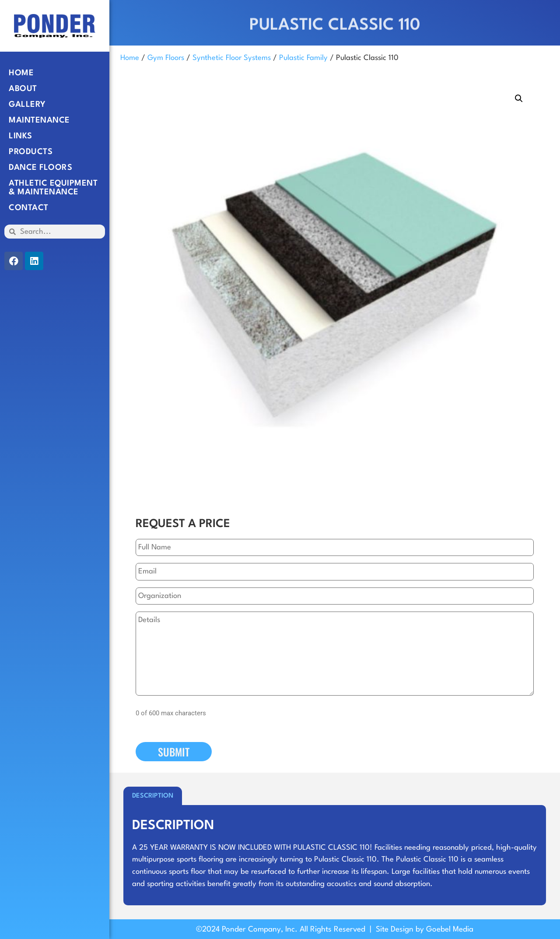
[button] (519, 98)
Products (31, 152)
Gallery (27, 105)
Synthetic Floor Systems (232, 58)
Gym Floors (166, 58)
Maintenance (39, 120)
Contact (29, 208)
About (23, 89)
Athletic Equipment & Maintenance (53, 188)
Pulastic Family (303, 58)
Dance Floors (40, 168)
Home (21, 73)
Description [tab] (153, 796)
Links (21, 136)
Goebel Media (450, 930)
